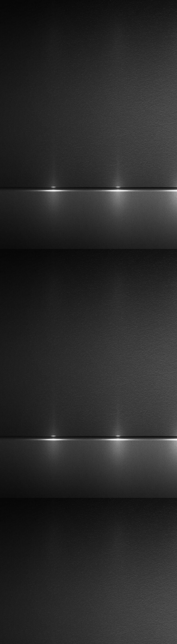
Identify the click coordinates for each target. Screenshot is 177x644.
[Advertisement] (88, 458)
